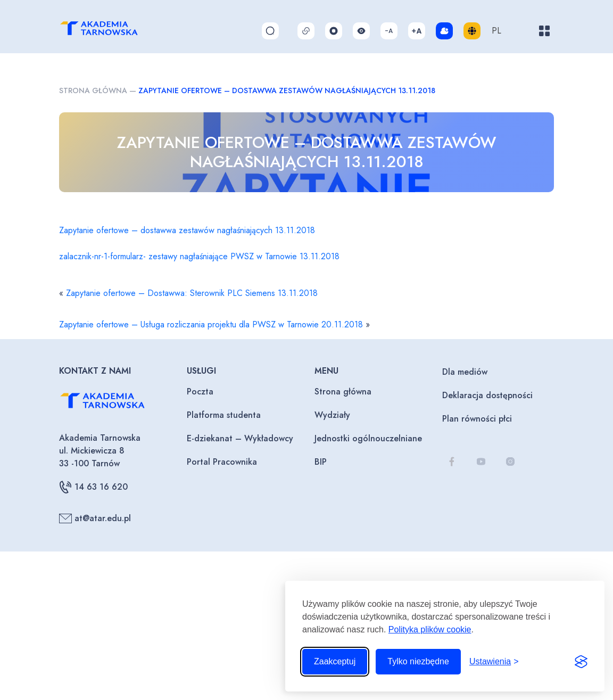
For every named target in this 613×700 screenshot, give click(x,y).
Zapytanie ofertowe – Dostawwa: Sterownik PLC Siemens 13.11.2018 (192, 293)
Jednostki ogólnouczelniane (368, 438)
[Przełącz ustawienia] (494, 662)
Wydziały (332, 415)
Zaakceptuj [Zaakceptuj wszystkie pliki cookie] (335, 661)
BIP (321, 462)
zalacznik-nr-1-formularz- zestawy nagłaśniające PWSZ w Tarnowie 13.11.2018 (199, 256)
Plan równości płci (477, 419)
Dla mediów (465, 372)
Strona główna (93, 90)
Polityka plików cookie (430, 629)
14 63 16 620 (93, 487)
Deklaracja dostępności (487, 395)
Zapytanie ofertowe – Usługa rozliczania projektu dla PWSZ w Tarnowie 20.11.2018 (211, 324)
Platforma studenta (224, 415)
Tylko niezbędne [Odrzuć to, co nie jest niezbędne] (418, 661)
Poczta (200, 392)
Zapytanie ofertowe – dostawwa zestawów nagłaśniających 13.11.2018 (187, 230)
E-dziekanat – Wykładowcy (240, 438)
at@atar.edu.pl (95, 518)
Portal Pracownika (222, 462)
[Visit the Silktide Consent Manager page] (581, 662)
